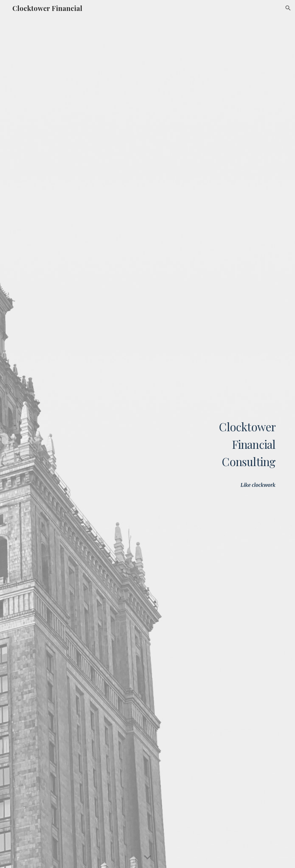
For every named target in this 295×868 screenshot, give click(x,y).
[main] (225, 423)
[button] (288, 8)
